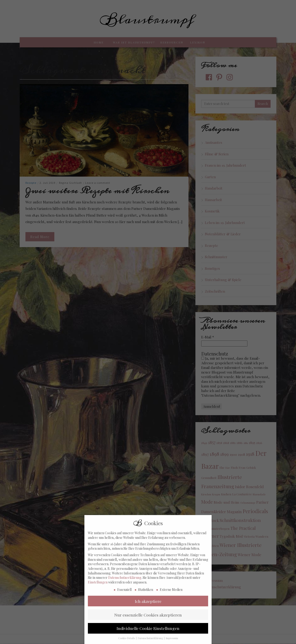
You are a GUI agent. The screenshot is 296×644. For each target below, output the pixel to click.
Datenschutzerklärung (125, 584)
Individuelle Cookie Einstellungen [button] (148, 635)
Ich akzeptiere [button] (148, 608)
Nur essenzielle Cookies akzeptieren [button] (148, 621)
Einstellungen (98, 589)
